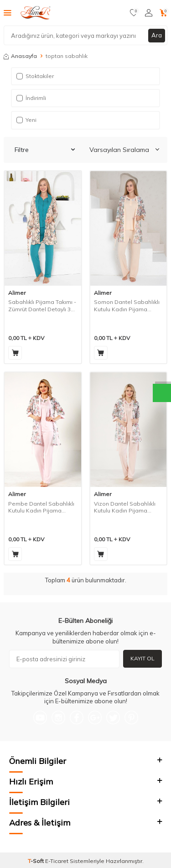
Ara (157, 35)
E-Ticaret (57, 861)
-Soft (36, 861)
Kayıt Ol (142, 658)
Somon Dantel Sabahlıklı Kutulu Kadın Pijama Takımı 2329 (127, 306)
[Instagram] (58, 717)
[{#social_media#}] (40, 717)
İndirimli (31, 98)
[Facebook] (77, 717)
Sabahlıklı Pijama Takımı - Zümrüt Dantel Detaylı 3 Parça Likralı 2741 (42, 306)
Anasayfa (20, 56)
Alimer (17, 293)
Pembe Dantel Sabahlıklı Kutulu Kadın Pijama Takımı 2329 (41, 507)
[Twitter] (113, 717)
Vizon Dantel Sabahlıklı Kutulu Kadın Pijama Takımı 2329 (125, 507)
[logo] (37, 13)
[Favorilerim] (134, 13)
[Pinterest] (131, 717)
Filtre (45, 150)
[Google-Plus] (95, 717)
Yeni (26, 120)
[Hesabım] (149, 13)
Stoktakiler (35, 76)
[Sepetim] (163, 13)
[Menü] (8, 12)
